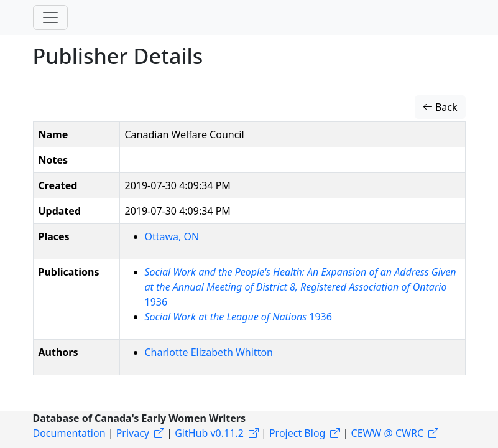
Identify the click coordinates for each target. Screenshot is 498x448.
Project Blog (297, 433)
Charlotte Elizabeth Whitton (209, 352)
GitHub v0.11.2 (209, 433)
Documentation (69, 433)
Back (440, 107)
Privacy (133, 433)
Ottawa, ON (172, 236)
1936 (301, 287)
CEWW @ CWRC (388, 433)
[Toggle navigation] (50, 17)
